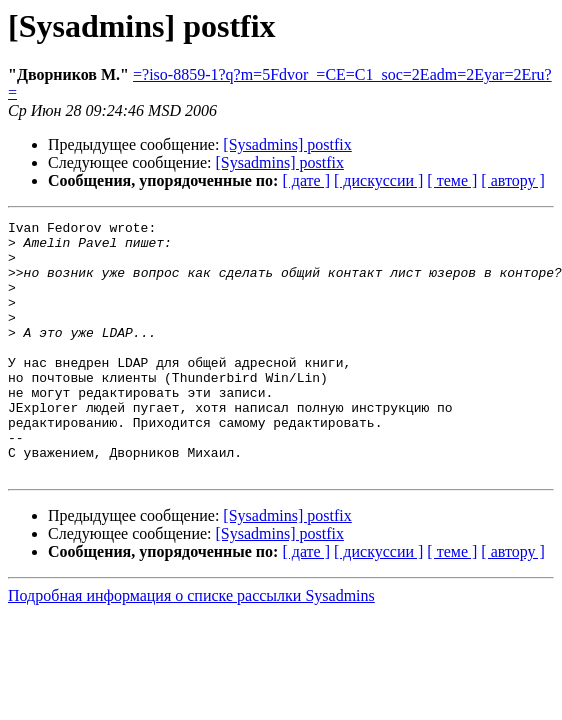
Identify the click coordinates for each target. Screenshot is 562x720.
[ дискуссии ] (378, 180)
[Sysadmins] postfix (287, 144)
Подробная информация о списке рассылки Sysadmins (191, 646)
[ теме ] (452, 180)
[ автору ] (512, 180)
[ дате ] (306, 180)
